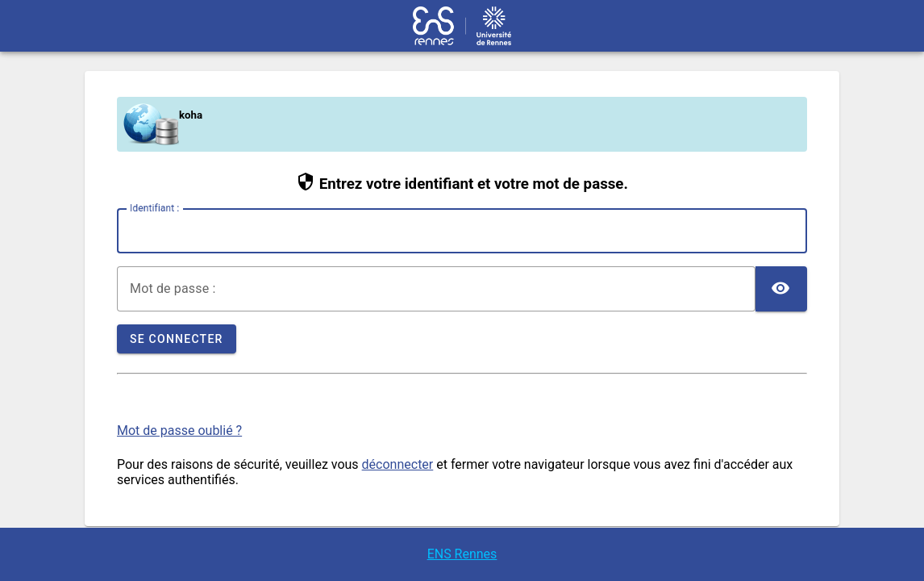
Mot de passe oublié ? (179, 431)
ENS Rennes (462, 554)
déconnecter (398, 464)
